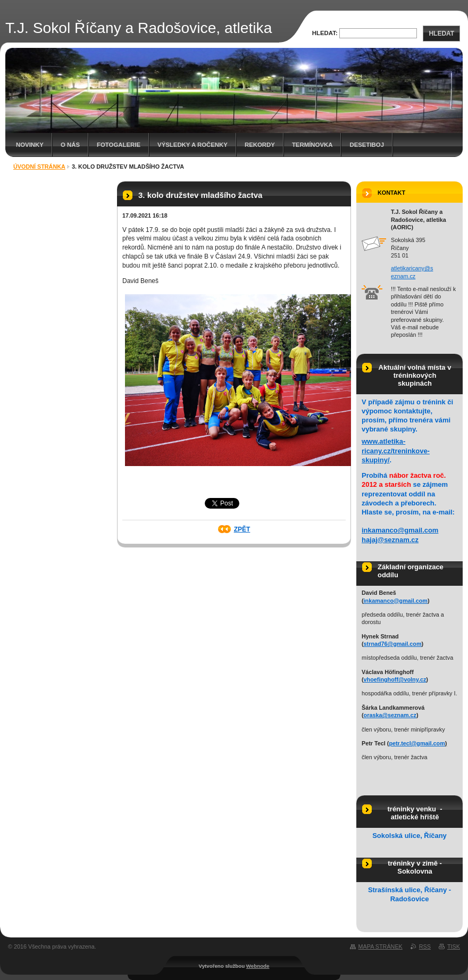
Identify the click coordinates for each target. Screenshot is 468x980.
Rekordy (260, 145)
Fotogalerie (119, 145)
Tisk (454, 946)
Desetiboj (367, 145)
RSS (425, 946)
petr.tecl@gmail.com (417, 743)
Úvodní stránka (39, 167)
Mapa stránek (381, 946)
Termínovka (312, 145)
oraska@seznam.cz (390, 715)
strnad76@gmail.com (393, 644)
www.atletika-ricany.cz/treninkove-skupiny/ (396, 450)
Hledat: (325, 33)
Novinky (30, 145)
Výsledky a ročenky (193, 145)
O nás (70, 145)
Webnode (258, 966)
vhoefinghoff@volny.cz (395, 679)
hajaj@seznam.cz (390, 540)
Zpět (242, 529)
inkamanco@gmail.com (400, 530)
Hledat (441, 34)
